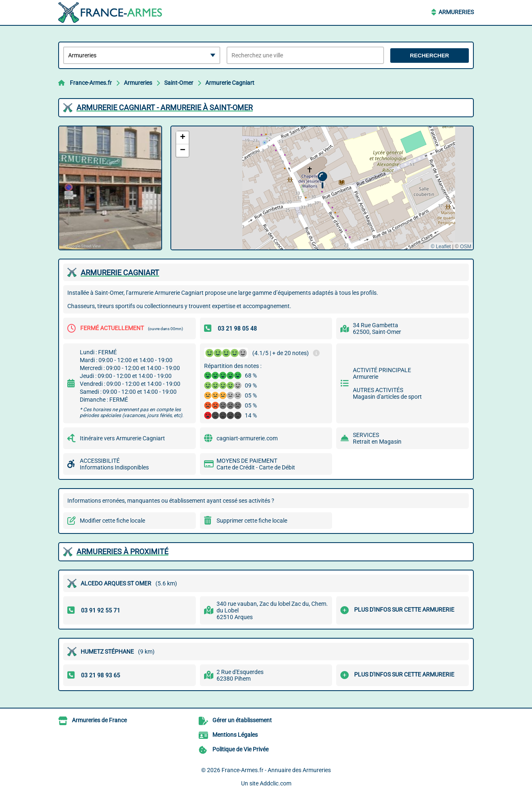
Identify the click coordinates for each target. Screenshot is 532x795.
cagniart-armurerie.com (247, 438)
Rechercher (429, 56)
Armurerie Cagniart (230, 83)
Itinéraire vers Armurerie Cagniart (122, 438)
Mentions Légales (235, 735)
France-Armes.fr (91, 83)
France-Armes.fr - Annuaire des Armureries (276, 770)
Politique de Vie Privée (240, 749)
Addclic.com (276, 783)
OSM (466, 247)
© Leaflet (441, 247)
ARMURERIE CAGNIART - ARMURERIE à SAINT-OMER (165, 107)
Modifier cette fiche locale (112, 521)
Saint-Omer (179, 83)
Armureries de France (99, 720)
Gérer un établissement (242, 720)
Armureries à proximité (122, 552)
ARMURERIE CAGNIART (120, 273)
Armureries (456, 12)
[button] (322, 180)
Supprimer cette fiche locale (252, 521)
